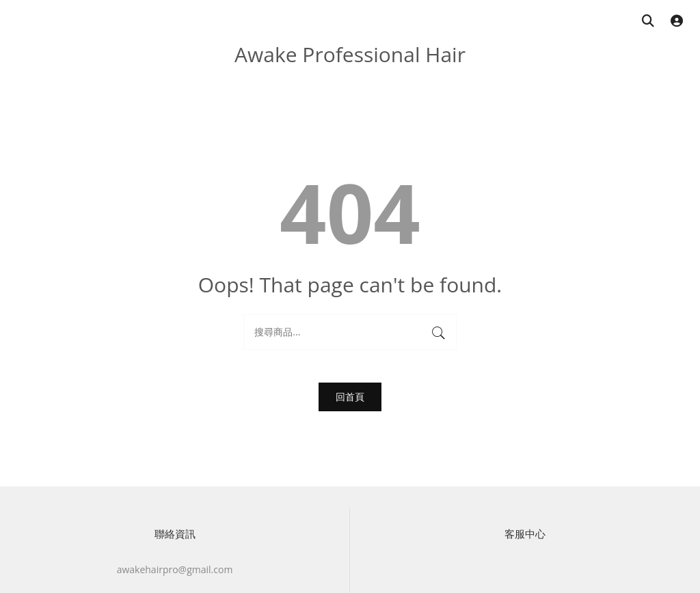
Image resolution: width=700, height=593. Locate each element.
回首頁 (350, 397)
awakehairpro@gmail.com (175, 569)
